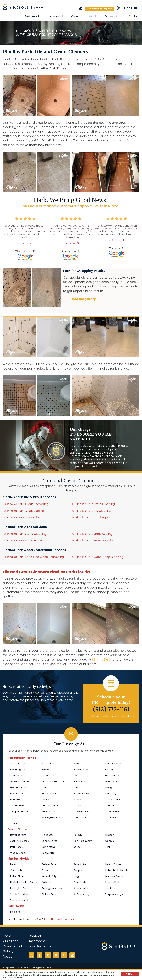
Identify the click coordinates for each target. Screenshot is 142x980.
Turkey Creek (113, 811)
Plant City (111, 793)
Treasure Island (19, 900)
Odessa (110, 841)
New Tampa (17, 793)
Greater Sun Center (53, 781)
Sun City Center (51, 805)
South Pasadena (20, 894)
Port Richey (17, 847)
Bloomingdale (18, 769)
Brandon (47, 769)
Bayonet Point (18, 835)
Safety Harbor (82, 888)
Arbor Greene (50, 763)
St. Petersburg (82, 894)
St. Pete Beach (50, 894)
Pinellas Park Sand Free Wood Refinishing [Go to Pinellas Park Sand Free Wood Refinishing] (35, 557)
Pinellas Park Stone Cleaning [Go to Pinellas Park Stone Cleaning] (27, 534)
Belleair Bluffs (81, 864)
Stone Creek (17, 805)
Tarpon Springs (114, 894)
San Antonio (49, 847)
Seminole (110, 888)
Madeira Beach (114, 876)
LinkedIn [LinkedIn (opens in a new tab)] (64, 955)
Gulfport (78, 870)
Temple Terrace (19, 811)
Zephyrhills (48, 853)
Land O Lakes (50, 841)
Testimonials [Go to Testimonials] (113, 16)
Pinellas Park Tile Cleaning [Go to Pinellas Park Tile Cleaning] (94, 511)
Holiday (78, 835)
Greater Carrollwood (22, 781)
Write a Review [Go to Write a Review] (80, 8)
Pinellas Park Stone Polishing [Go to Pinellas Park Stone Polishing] (95, 541)
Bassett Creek (113, 763)
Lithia (45, 787)
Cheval (109, 769)
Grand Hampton (115, 775)
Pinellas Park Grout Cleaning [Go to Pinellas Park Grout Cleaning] (95, 504)
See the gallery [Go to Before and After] (84, 299)
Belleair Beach (50, 864)
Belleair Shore (113, 864)
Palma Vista (49, 793)
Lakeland (15, 912)
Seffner (78, 799)
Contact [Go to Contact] (134, 16)
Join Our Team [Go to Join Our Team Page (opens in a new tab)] (40, 946)
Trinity (109, 847)
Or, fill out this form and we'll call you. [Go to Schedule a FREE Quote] (111, 716)
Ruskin (45, 799)
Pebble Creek (81, 793)
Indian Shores (18, 876)
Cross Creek (49, 775)
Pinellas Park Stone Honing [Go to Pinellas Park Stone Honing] (25, 541)
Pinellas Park (112, 882)
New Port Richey (83, 841)
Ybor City (15, 823)
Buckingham (81, 769)
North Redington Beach (24, 882)
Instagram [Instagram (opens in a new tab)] (31, 955)
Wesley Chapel (19, 853)
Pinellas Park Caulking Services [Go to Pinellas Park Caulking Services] (97, 517)
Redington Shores (52, 888)
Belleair (14, 864)
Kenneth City (49, 876)
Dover (77, 775)
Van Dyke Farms (51, 817)
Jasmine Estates (19, 841)
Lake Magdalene (20, 787)
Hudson (110, 835)
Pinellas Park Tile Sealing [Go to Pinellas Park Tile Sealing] (24, 517)
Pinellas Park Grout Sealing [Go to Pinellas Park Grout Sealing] (26, 511)
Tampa (78, 805)
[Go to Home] (26, 7)
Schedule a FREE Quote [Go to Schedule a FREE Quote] (100, 9)
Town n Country (83, 811)
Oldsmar (47, 882)
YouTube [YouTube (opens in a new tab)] (56, 955)
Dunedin (47, 870)
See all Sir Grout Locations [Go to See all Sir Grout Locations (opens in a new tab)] (59, 919)
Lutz (76, 787)
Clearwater (17, 870)
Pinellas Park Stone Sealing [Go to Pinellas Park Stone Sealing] (94, 534)
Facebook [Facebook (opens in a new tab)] (40, 955)
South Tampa (113, 799)
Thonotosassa (50, 811)
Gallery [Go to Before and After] (76, 16)
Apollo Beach (18, 763)
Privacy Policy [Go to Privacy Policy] (98, 972)
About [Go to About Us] (92, 16)
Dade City (48, 835)
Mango (109, 787)
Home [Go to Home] (7, 936)
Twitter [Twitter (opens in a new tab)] (48, 955)
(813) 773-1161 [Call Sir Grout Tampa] (128, 8)
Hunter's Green (114, 781)
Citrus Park (16, 775)
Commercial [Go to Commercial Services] (55, 16)
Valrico (14, 817)
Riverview (15, 799)
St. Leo (77, 847)
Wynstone (111, 817)
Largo (77, 876)
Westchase (80, 817)
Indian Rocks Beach (116, 870)
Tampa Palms (113, 805)
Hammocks (80, 781)
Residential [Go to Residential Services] (32, 16)
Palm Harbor (81, 882)
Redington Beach (20, 888)
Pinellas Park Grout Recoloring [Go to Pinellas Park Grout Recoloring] (28, 504)
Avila (76, 763)
